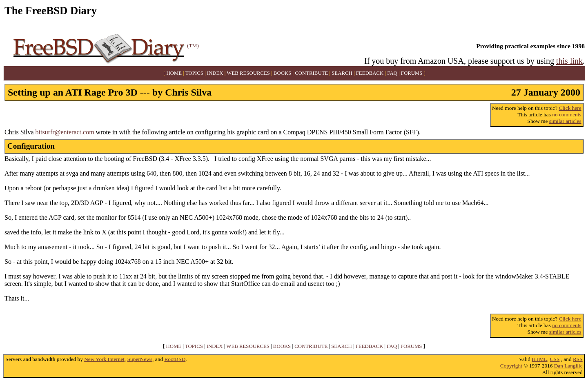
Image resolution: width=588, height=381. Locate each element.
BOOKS (282, 73)
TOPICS (194, 73)
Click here (570, 108)
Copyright (511, 366)
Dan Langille (568, 366)
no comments (567, 115)
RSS (578, 359)
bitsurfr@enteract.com (65, 132)
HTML (539, 359)
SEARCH (342, 73)
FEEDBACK (370, 73)
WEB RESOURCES (248, 73)
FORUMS (412, 73)
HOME (174, 73)
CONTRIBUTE (311, 73)
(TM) (193, 46)
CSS (555, 359)
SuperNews (140, 359)
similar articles (565, 121)
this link (569, 61)
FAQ (392, 73)
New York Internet (104, 359)
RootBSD (175, 359)
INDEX (215, 73)
